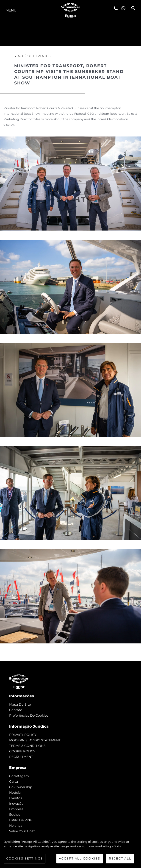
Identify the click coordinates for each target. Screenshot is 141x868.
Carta (14, 782)
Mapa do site (20, 704)
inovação (16, 804)
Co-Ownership (21, 787)
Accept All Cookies (80, 858)
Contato (16, 710)
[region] (70, 851)
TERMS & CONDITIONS (27, 746)
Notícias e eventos (32, 56)
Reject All (120, 858)
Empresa (16, 809)
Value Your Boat (22, 831)
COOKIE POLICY (22, 751)
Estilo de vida (20, 820)
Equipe (15, 815)
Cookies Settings (25, 858)
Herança (16, 826)
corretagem (19, 776)
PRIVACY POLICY (23, 735)
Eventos (16, 798)
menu (11, 10)
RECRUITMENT (21, 757)
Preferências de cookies (29, 715)
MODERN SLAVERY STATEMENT (35, 740)
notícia (15, 793)
